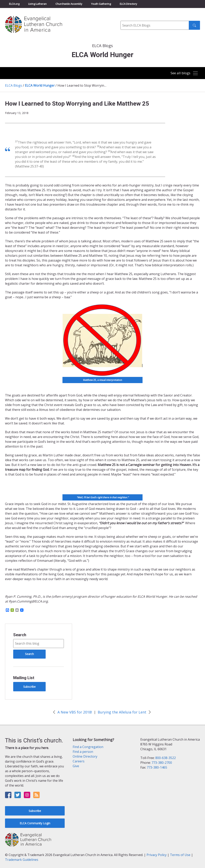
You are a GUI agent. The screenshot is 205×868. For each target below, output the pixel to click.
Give (76, 766)
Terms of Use (180, 855)
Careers (79, 761)
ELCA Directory (128, 4)
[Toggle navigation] (183, 73)
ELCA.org (14, 4)
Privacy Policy (157, 855)
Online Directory (85, 756)
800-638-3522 (166, 758)
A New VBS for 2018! (75, 712)
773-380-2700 (162, 763)
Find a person (83, 752)
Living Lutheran (37, 4)
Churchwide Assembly (69, 4)
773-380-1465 (157, 767)
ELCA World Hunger (40, 85)
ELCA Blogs (14, 85)
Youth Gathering (101, 4)
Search (20, 635)
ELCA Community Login (35, 823)
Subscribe (29, 687)
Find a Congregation (88, 747)
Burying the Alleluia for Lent (122, 712)
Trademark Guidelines (22, 860)
